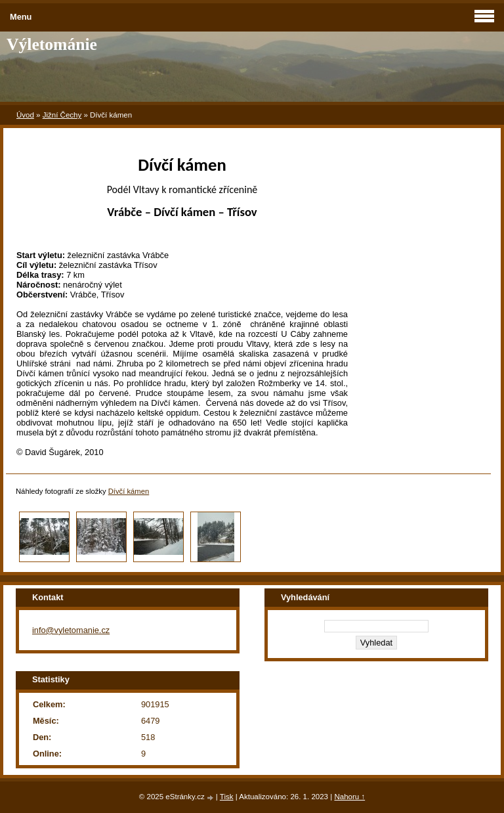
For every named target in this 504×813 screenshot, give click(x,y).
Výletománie (52, 44)
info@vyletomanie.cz (71, 630)
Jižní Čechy (62, 115)
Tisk (227, 797)
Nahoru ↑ (349, 797)
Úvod (25, 115)
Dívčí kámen (129, 491)
